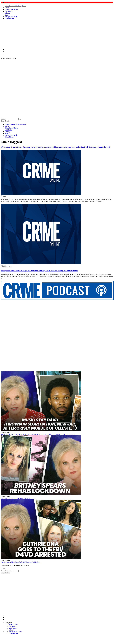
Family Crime (13, 624)
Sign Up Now (6, 573)
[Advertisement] (19, 593)
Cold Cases (8, 11)
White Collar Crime (15, 632)
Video (7, 8)
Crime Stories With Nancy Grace (15, 6)
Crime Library (9, 18)
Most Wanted (13, 628)
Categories (8, 623)
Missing (7, 13)
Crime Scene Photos (11, 9)
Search (7, 2)
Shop (6, 15)
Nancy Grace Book (11, 17)
